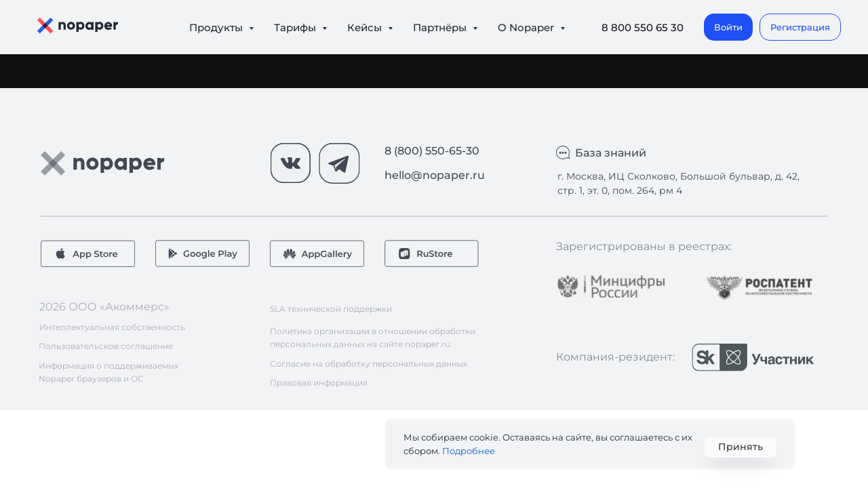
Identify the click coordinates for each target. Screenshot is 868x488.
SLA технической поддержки (331, 309)
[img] (611, 286)
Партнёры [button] (441, 27)
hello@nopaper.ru (435, 175)
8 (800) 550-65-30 (432, 151)
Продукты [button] (217, 27)
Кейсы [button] (366, 27)
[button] (800, 27)
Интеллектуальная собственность (112, 327)
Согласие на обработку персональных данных (369, 364)
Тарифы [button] (296, 27)
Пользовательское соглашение (106, 346)
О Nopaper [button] (527, 27)
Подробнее (469, 451)
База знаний (611, 153)
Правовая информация (319, 383)
